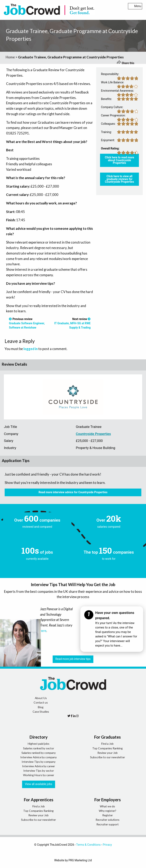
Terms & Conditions (88, 845)
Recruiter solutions (108, 820)
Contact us (41, 702)
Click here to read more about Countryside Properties (119, 160)
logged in (31, 349)
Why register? (108, 811)
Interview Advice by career (38, 766)
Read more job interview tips (73, 659)
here (43, 631)
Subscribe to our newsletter (108, 757)
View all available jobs (39, 784)
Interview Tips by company (39, 762)
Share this (126, 63)
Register (108, 815)
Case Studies (41, 712)
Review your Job (108, 753)
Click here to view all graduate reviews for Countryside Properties (119, 179)
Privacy (107, 845)
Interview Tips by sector (39, 771)
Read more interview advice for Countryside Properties (73, 492)
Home (10, 57)
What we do (107, 806)
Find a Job (107, 744)
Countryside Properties (93, 434)
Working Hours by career (39, 775)
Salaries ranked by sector (39, 748)
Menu (135, 6)
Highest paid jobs (39, 744)
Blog (41, 707)
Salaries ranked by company (39, 753)
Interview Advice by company (38, 757)
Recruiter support (108, 824)
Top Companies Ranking (108, 748)
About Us (41, 698)
